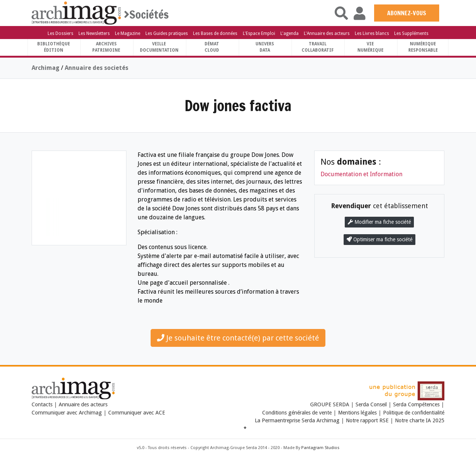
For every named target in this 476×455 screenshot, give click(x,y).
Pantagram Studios (320, 448)
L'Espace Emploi (259, 33)
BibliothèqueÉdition (54, 47)
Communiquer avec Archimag (67, 413)
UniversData (265, 47)
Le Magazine (128, 33)
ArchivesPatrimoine (106, 47)
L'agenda (290, 33)
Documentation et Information (361, 174)
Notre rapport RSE (367, 420)
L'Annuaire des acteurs (327, 33)
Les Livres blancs (372, 33)
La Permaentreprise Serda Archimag (297, 420)
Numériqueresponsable (423, 47)
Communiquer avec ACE (137, 413)
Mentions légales (357, 413)
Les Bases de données (215, 33)
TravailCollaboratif (318, 47)
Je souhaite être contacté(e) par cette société (238, 338)
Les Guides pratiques (167, 33)
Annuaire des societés (97, 68)
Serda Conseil (371, 404)
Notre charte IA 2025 (420, 420)
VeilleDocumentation (159, 47)
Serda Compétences (416, 404)
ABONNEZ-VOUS (407, 13)
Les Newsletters (94, 33)
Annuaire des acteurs (83, 404)
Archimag (46, 68)
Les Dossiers (60, 33)
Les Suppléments (411, 33)
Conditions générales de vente (297, 413)
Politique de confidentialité (414, 413)
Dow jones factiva (238, 105)
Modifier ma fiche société (379, 222)
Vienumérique (370, 47)
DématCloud (212, 47)
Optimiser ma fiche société (379, 239)
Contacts (42, 404)
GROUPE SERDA (330, 404)
